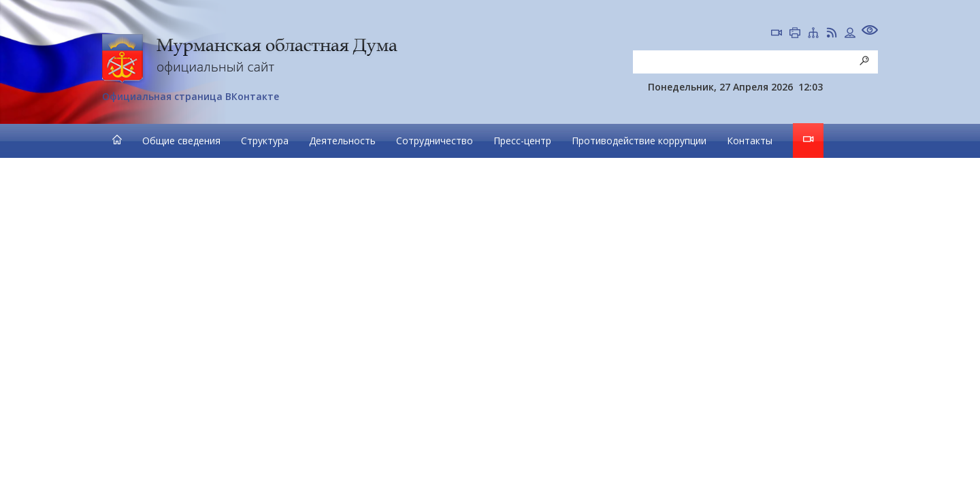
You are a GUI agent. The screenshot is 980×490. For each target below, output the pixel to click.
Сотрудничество (435, 141)
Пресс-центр (522, 141)
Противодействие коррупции (639, 141)
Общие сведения (181, 141)
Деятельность (342, 141)
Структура (265, 141)
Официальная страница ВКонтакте (191, 96)
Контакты (750, 141)
